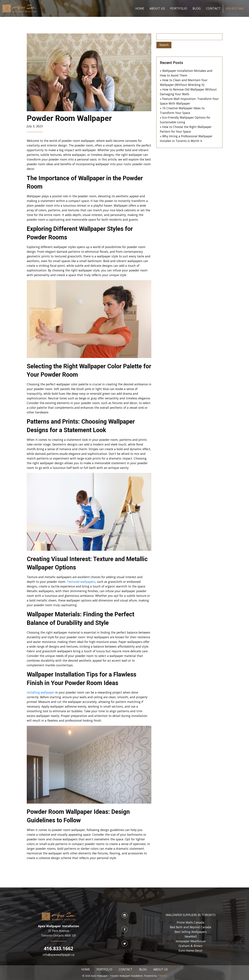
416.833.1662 (235, 8)
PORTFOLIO (179, 8)
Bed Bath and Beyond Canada (191, 927)
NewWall (191, 936)
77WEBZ (162, 976)
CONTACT (213, 8)
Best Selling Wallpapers (191, 932)
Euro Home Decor (191, 950)
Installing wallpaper (41, 692)
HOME (140, 8)
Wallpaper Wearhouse (191, 941)
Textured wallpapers (81, 582)
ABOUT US (157, 8)
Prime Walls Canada (191, 922)
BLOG (197, 8)
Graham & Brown (191, 946)
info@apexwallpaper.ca (59, 955)
